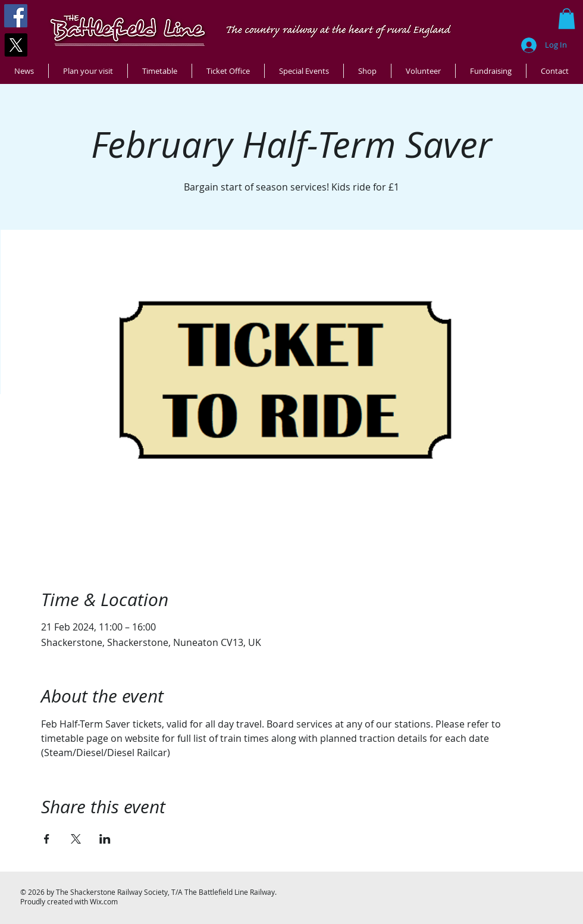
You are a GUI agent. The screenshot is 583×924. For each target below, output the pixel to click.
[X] (16, 45)
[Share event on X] (76, 839)
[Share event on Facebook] (47, 839)
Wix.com (104, 901)
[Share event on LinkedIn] (105, 839)
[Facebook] (16, 16)
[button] (567, 19)
